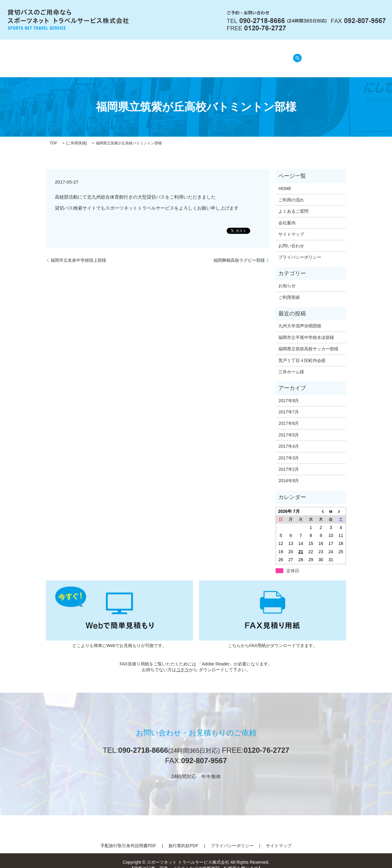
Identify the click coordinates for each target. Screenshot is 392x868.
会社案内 (128, 55)
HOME (99, 55)
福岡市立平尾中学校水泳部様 (306, 330)
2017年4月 (289, 439)
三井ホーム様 (291, 364)
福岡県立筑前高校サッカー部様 (308, 341)
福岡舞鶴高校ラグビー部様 (239, 252)
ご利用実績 (77, 135)
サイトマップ (291, 227)
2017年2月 (289, 462)
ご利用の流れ (164, 55)
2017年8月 (289, 393)
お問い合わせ (291, 238)
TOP (53, 135)
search (296, 55)
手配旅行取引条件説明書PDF (128, 838)
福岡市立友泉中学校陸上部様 (78, 252)
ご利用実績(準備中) (258, 55)
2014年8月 (289, 473)
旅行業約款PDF (183, 838)
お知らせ (287, 278)
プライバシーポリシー (300, 249)
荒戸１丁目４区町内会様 (302, 352)
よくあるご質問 (208, 55)
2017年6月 (289, 416)
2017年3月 (289, 450)
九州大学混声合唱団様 (300, 318)
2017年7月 (289, 404)
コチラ (183, 662)
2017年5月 (289, 427)
